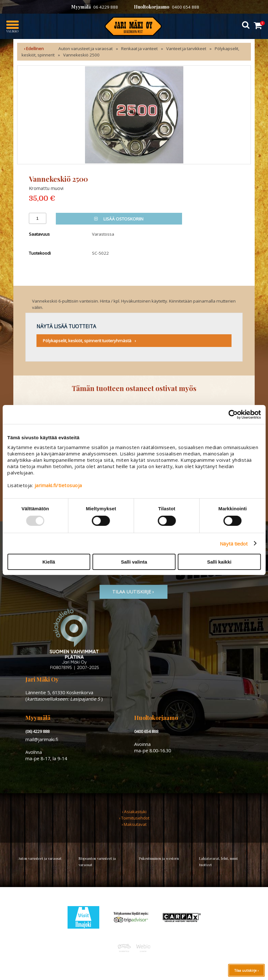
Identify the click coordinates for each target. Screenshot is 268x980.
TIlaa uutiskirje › (134, 591)
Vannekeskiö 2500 (81, 55)
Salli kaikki (219, 562)
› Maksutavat (134, 824)
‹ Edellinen (34, 49)
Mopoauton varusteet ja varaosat (97, 862)
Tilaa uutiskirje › (246, 970)
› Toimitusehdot (134, 818)
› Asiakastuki (134, 812)
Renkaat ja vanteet (139, 49)
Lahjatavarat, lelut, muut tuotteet (219, 862)
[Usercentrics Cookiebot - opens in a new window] (233, 415)
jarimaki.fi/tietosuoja (58, 485)
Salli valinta (134, 562)
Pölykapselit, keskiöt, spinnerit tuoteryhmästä (87, 341)
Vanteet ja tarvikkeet (186, 49)
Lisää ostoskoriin (119, 219)
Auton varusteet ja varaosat (85, 49)
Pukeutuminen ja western (159, 858)
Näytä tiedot (234, 543)
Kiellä (49, 562)
